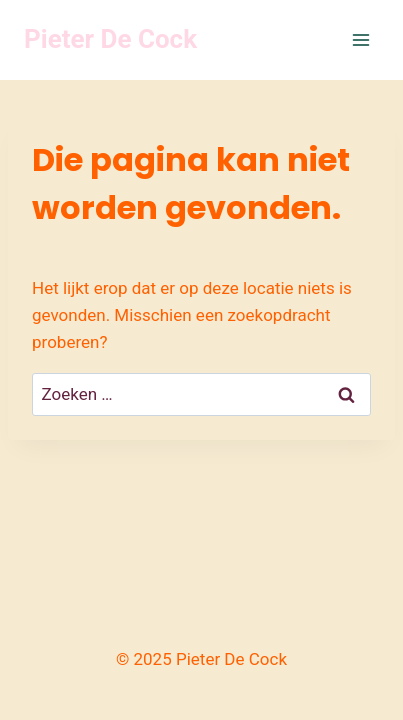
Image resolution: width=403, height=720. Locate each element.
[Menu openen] (360, 39)
